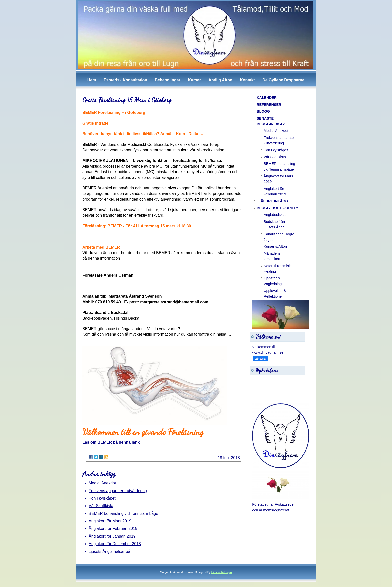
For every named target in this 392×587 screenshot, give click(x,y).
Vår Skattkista (101, 506)
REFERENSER (269, 105)
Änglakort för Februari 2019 (113, 529)
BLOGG (263, 111)
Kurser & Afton (275, 246)
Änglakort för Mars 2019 (110, 521)
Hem (92, 80)
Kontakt (247, 80)
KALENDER (267, 98)
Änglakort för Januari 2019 (112, 536)
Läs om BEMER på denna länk (111, 442)
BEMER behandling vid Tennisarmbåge (123, 514)
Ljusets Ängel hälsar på (109, 552)
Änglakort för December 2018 (115, 544)
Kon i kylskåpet (102, 498)
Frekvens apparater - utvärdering (118, 491)
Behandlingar (168, 80)
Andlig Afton (220, 80)
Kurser (194, 80)
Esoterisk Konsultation (125, 80)
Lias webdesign (222, 572)
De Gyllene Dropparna (283, 80)
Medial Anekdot (102, 483)
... (272, 201)
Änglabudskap (275, 215)
